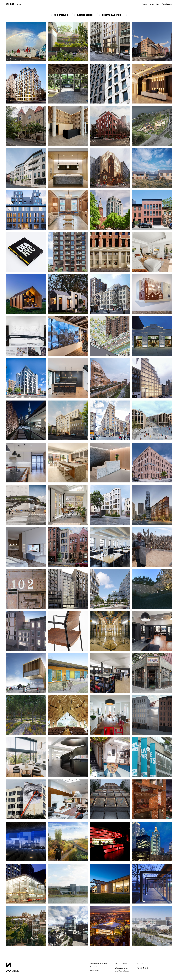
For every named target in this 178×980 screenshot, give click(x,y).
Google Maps (95, 970)
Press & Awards (167, 4)
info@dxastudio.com (121, 968)
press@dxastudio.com (122, 971)
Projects (144, 4)
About (152, 4)
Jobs (158, 4)
